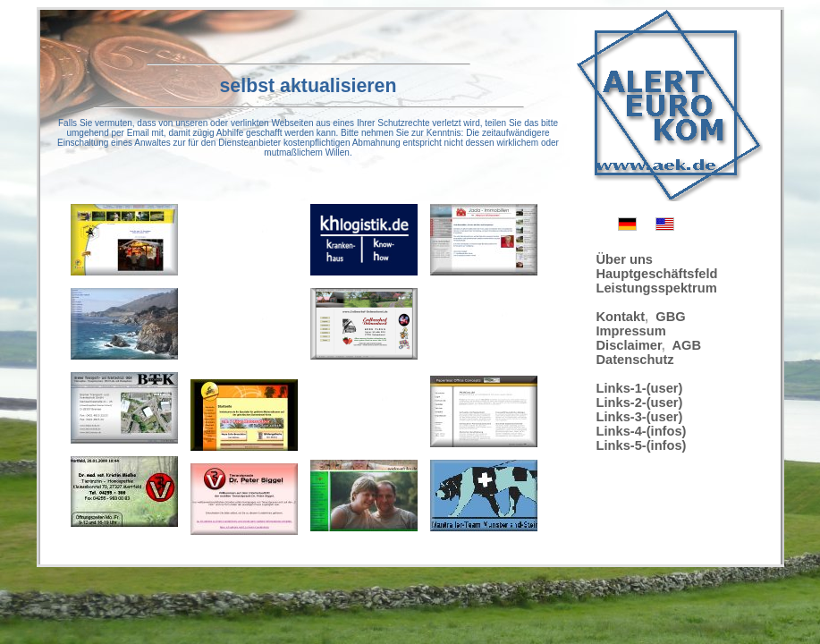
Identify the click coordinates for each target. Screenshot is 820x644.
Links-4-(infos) (642, 431)
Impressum (631, 331)
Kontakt (621, 317)
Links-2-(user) (640, 402)
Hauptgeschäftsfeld (657, 274)
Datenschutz (635, 360)
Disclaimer (629, 345)
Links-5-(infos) (642, 445)
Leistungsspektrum (657, 288)
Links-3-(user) (640, 417)
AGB (687, 345)
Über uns (625, 259)
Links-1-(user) (640, 388)
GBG (670, 317)
